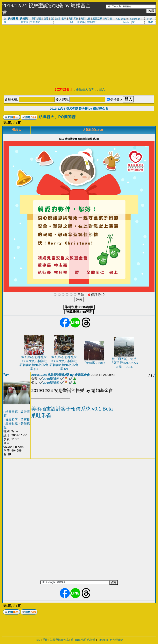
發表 (64, 19)
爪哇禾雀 (41, 415)
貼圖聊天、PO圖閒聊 (57, 117)
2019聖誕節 (51, 379)
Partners (103, 640)
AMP (150, 22)
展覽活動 (97, 19)
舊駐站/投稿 (88, 640)
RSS (38, 640)
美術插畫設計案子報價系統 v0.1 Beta (72, 409)
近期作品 (35, 22)
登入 (102, 89)
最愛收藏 (12, 423)
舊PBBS (76, 640)
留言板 (25, 419)
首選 (46, 19)
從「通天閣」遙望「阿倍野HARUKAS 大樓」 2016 (124, 363)
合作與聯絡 (117, 640)
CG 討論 (121, 19)
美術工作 (73, 19)
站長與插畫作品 (59, 640)
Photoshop (134, 19)
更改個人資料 (85, 89)
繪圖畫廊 (12, 412)
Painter (126, 22)
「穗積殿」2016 (94, 363)
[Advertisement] (79, 55)
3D (134, 22)
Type (6, 374)
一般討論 (80, 22)
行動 (150, 19)
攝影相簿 (12, 419)
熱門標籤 (37, 19)
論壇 (58, 19)
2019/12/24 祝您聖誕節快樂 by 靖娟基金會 (79, 109)
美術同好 (92, 22)
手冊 (45, 640)
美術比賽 (85, 19)
